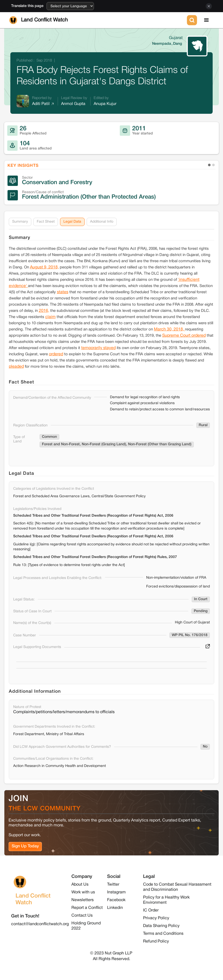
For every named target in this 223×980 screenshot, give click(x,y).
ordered (56, 354)
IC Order (151, 910)
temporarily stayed (98, 348)
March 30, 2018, (169, 329)
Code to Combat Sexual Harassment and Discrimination (177, 887)
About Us (80, 885)
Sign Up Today (25, 846)
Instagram (116, 892)
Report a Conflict (87, 908)
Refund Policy (156, 941)
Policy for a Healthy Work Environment (166, 900)
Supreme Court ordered (184, 336)
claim (50, 317)
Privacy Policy (156, 918)
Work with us (83, 892)
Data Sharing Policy (161, 926)
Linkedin (115, 908)
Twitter (113, 885)
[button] (206, 20)
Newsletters (83, 900)
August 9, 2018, (44, 267)
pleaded (16, 367)
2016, (44, 311)
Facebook (116, 900)
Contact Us (82, 916)
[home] (97, 20)
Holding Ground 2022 (86, 926)
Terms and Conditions (163, 934)
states (63, 292)
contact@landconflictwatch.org (40, 924)
